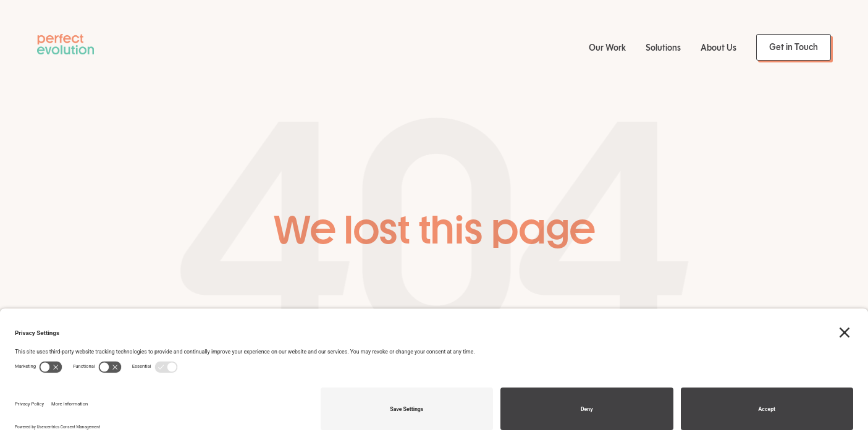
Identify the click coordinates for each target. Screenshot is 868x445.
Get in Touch (794, 47)
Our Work (607, 48)
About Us (718, 48)
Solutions (663, 48)
